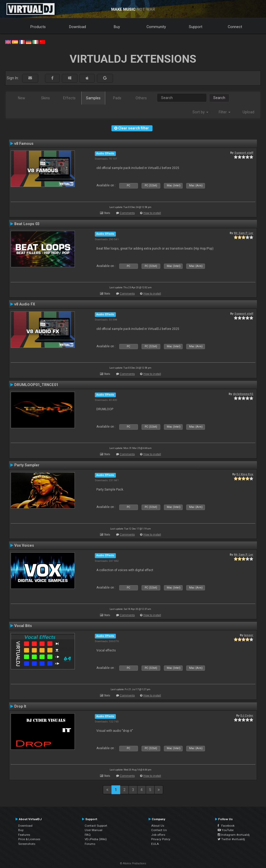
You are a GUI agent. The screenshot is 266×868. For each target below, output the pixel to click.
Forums (90, 844)
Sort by (200, 112)
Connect (235, 27)
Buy (117, 27)
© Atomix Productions (133, 863)
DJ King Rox (245, 474)
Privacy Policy (161, 839)
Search (219, 98)
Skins (45, 98)
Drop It (20, 706)
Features (24, 835)
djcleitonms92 (243, 394)
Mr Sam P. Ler (244, 233)
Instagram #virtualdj (234, 835)
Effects (69, 98)
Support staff (244, 153)
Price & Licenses (29, 839)
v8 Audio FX (25, 304)
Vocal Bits (23, 626)
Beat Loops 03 (27, 224)
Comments (127, 213)
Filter (225, 112)
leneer (249, 635)
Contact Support (96, 826)
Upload (248, 112)
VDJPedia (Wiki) (96, 839)
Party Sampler (27, 465)
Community (156, 27)
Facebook (226, 826)
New (22, 98)
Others (141, 98)
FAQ (88, 835)
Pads (117, 98)
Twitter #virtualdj (231, 839)
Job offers (158, 835)
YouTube (226, 830)
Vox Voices (24, 545)
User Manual (94, 830)
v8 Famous (24, 143)
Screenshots (27, 844)
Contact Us (159, 830)
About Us (158, 826)
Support (196, 27)
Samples (93, 98)
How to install (152, 213)
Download (78, 27)
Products (38, 27)
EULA (155, 844)
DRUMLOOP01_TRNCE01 (36, 385)
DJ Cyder (247, 715)
